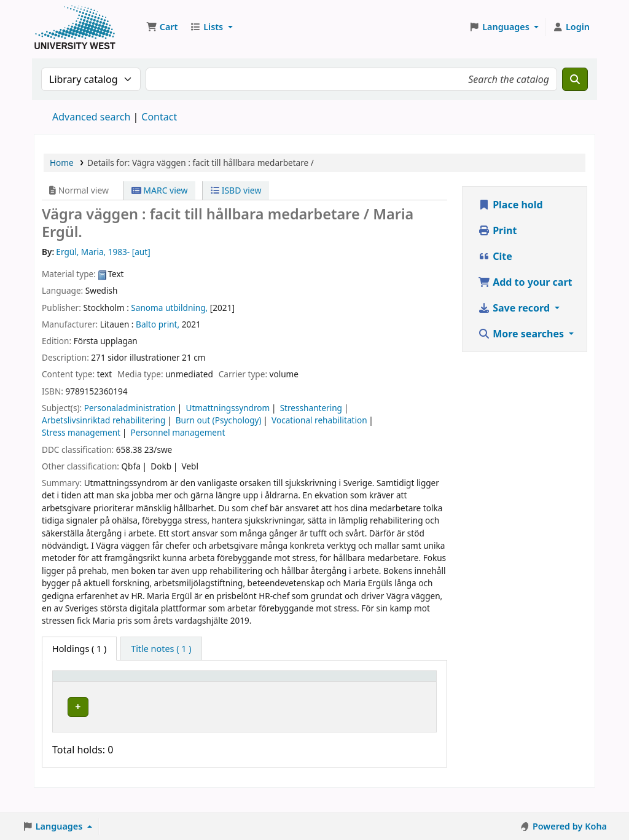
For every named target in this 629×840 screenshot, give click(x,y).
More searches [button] (522, 334)
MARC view (160, 190)
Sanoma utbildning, (169, 308)
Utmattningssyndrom (228, 408)
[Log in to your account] (571, 27)
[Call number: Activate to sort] (264, 688)
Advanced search (91, 117)
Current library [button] (154, 694)
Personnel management (178, 432)
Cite (495, 256)
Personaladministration (130, 408)
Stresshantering (311, 408)
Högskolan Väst (153, 717)
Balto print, (158, 324)
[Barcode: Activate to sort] (398, 688)
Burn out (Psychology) (219, 420)
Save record (515, 308)
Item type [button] (68, 688)
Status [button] (327, 694)
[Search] (575, 79)
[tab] (161, 649)
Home (62, 163)
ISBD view (236, 190)
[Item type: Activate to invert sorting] (84, 688)
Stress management (81, 432)
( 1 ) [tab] (79, 649)
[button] (162, 27)
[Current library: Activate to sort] (167, 688)
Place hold (510, 205)
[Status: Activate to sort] (334, 688)
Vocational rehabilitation (319, 420)
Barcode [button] (383, 694)
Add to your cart (525, 282)
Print (497, 230)
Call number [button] (251, 694)
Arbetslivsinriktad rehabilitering (104, 420)
